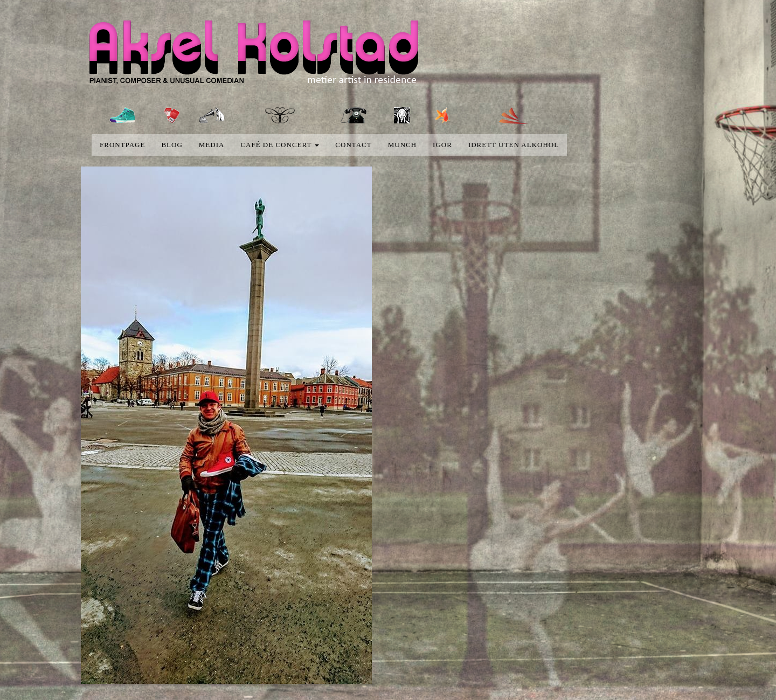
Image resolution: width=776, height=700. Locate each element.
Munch (402, 145)
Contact (353, 145)
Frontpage (122, 145)
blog (172, 145)
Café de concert (280, 145)
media (212, 145)
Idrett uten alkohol (514, 145)
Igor (442, 145)
